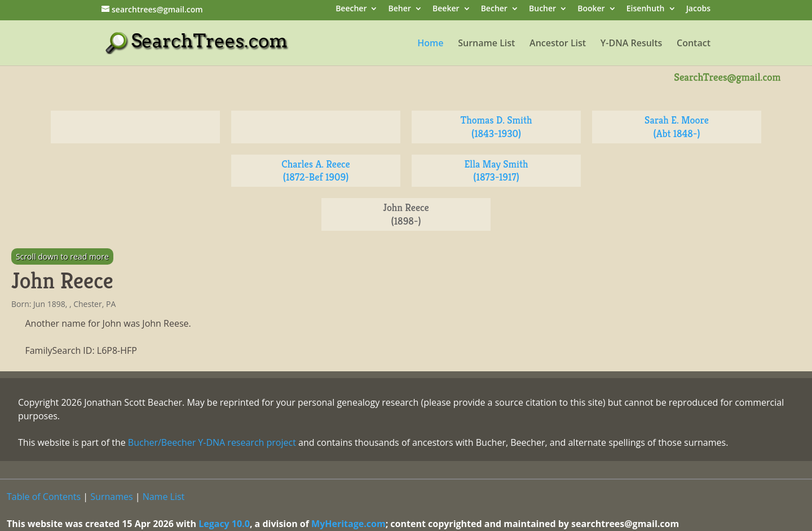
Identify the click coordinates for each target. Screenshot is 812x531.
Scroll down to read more (62, 256)
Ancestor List (558, 44)
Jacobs (698, 9)
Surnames (111, 497)
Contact (694, 44)
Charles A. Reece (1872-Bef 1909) (315, 171)
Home (430, 44)
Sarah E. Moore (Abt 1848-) (677, 127)
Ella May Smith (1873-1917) (497, 171)
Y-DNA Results (632, 44)
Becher (494, 9)
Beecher (351, 9)
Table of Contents (44, 497)
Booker (591, 9)
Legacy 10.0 (224, 524)
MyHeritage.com (348, 524)
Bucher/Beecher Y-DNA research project (212, 442)
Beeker (446, 9)
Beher (400, 9)
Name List (164, 497)
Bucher (542, 9)
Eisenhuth (646, 9)
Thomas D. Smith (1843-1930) (497, 127)
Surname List (486, 44)
